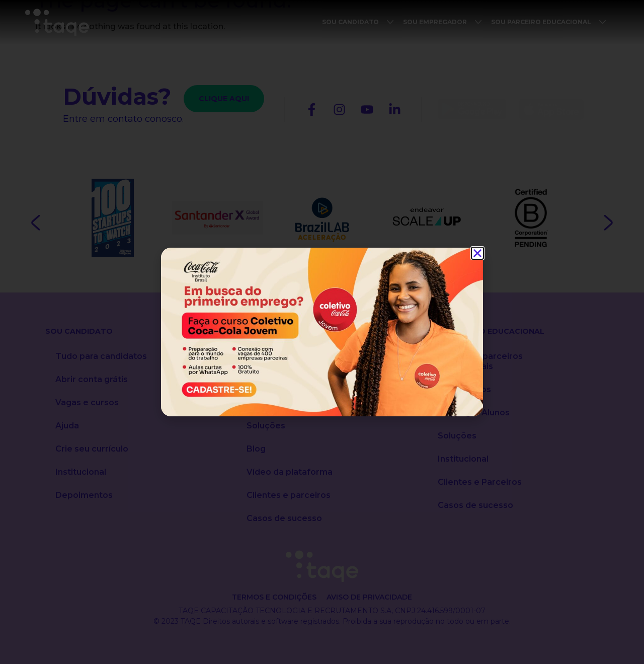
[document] (322, 332)
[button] (477, 253)
